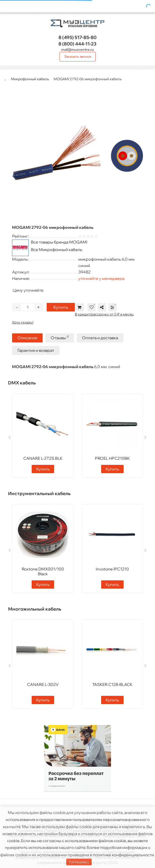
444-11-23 (77, 44)
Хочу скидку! (23, 322)
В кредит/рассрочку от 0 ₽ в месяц (104, 314)
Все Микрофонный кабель (57, 250)
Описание (27, 338)
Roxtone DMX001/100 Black (43, 571)
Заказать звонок (78, 56)
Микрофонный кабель (30, 79)
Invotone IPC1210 (112, 569)
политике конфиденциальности (123, 855)
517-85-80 (77, 37)
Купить (61, 307)
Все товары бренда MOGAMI (59, 242)
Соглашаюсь (79, 862)
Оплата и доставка (100, 338)
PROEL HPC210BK (112, 458)
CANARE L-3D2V (43, 684)
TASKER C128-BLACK (112, 684)
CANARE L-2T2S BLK (43, 458)
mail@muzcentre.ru (77, 49)
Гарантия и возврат (36, 350)
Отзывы (60, 337)
